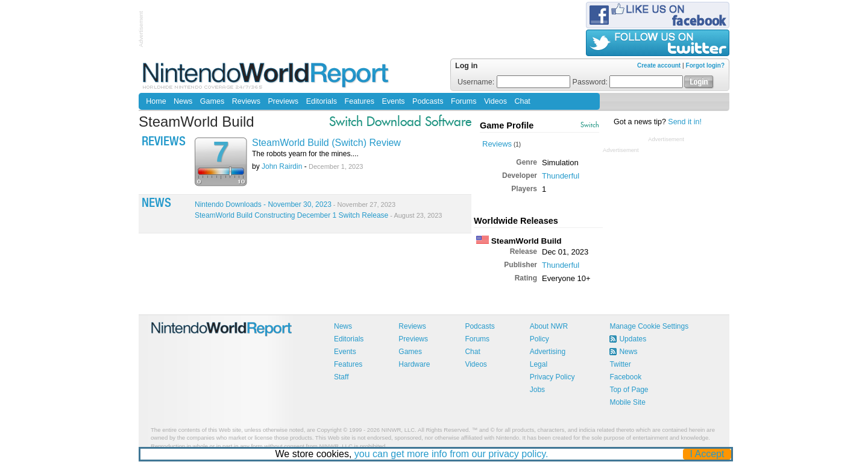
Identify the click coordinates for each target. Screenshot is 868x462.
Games (212, 101)
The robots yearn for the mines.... (305, 154)
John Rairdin (282, 166)
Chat (522, 101)
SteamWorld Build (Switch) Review (326, 143)
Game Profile (507, 125)
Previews (283, 101)
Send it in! (685, 122)
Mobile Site (627, 402)
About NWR (549, 326)
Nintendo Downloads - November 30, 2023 (295, 204)
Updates (633, 339)
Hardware (414, 364)
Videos (495, 101)
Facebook (625, 377)
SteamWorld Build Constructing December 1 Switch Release (318, 215)
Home (156, 101)
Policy (539, 339)
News (183, 101)
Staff (341, 377)
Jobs (537, 390)
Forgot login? (705, 65)
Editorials (322, 101)
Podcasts (428, 101)
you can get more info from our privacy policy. (451, 454)
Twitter (620, 364)
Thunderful (561, 176)
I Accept (707, 454)
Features (360, 101)
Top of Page (629, 390)
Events (393, 101)
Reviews (246, 101)
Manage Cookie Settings (649, 326)
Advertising (548, 352)
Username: (514, 82)
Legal (539, 364)
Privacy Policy (552, 377)
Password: (628, 82)
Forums (464, 101)
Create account (659, 65)
